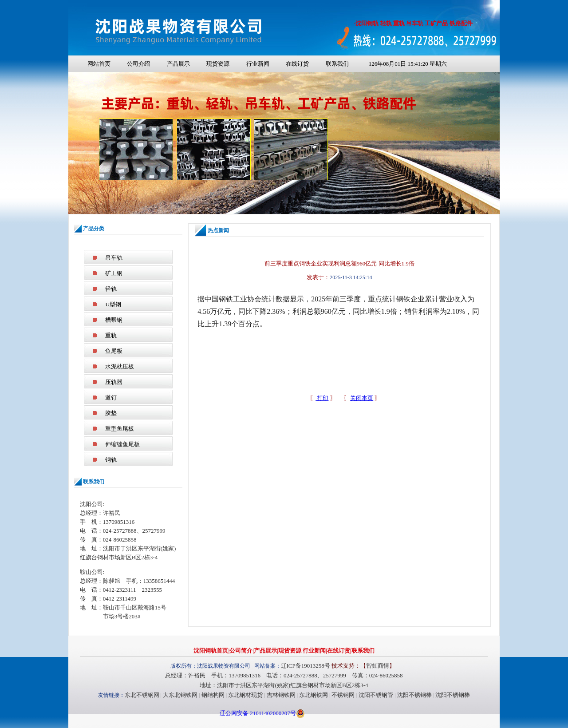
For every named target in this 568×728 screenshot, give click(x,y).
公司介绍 (138, 64)
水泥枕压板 (120, 366)
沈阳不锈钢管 (376, 695)
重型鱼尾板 (120, 429)
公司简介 (241, 651)
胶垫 (111, 413)
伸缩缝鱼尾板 (122, 444)
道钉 (111, 398)
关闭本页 (362, 398)
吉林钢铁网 (281, 695)
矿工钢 (114, 273)
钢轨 (111, 460)
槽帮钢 (114, 320)
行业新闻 (258, 64)
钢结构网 (213, 695)
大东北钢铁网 (180, 695)
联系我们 (337, 64)
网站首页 (99, 64)
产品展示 (178, 64)
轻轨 (111, 289)
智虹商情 (378, 666)
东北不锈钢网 (142, 695)
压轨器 (114, 382)
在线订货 (297, 64)
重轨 (111, 335)
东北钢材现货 (245, 695)
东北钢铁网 (314, 695)
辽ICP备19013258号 (306, 666)
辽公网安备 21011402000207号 (258, 713)
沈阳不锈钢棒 (414, 695)
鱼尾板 (114, 351)
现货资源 (218, 64)
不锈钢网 (343, 695)
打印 (322, 398)
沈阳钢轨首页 (211, 651)
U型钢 (113, 304)
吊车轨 (114, 258)
